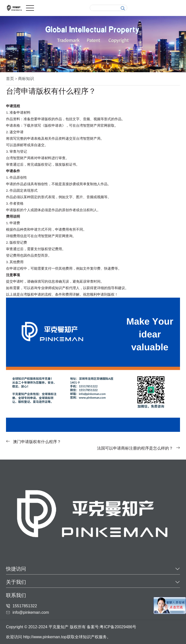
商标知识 (26, 79)
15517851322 (25, 606)
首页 (10, 79)
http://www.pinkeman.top (45, 637)
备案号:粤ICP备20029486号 (111, 627)
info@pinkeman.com (31, 612)
